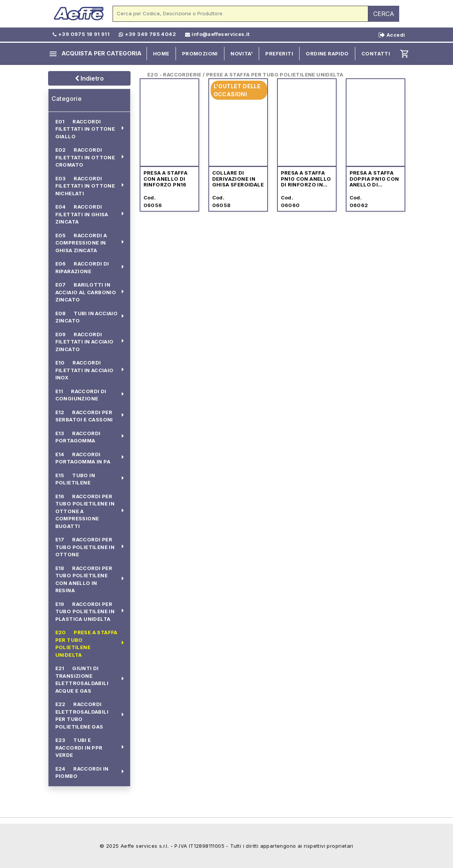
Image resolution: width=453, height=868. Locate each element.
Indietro (89, 78)
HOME (161, 53)
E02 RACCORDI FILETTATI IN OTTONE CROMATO (85, 157)
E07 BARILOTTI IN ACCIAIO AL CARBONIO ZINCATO (86, 292)
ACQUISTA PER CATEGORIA (95, 54)
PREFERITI (279, 53)
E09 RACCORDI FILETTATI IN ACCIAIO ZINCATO (85, 342)
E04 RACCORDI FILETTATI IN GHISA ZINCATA (82, 214)
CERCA (384, 14)
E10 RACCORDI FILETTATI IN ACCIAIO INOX (85, 370)
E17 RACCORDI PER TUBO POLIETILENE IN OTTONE (85, 547)
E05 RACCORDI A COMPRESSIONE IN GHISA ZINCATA (81, 243)
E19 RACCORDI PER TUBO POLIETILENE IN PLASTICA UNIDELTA (85, 611)
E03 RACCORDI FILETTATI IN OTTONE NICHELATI (85, 186)
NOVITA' (242, 53)
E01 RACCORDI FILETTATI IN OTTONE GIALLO (85, 129)
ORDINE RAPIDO (327, 53)
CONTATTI (376, 53)
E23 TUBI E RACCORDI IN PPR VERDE (79, 747)
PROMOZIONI (200, 53)
